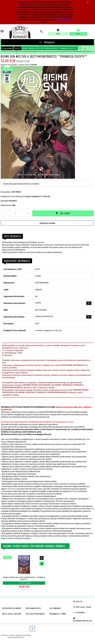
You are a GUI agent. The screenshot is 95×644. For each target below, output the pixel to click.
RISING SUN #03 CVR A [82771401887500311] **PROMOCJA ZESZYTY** (24, 578)
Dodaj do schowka (47, 223)
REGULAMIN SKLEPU (33, 608)
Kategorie (47, 42)
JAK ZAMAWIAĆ (55, 608)
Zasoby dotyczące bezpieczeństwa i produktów (21, 184)
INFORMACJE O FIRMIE (58, 613)
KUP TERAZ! (63, 213)
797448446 (79, 612)
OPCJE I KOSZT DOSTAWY (12, 613)
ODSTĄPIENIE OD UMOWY (12, 608)
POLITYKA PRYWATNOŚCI (35, 613)
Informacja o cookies (8, 635)
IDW (14, 205)
